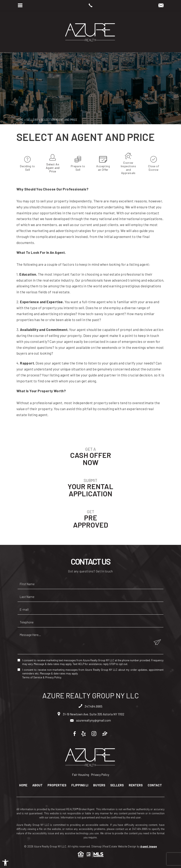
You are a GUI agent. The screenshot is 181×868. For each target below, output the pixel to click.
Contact (155, 785)
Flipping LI (80, 785)
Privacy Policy (53, 677)
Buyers (99, 785)
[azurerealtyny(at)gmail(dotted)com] (161, 6)
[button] (5, 863)
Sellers (117, 785)
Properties (57, 785)
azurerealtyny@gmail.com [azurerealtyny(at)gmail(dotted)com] (90, 720)
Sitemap (96, 846)
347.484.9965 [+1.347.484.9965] (90, 706)
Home (23, 785)
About (37, 785)
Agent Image (149, 846)
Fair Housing (81, 775)
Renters (136, 785)
